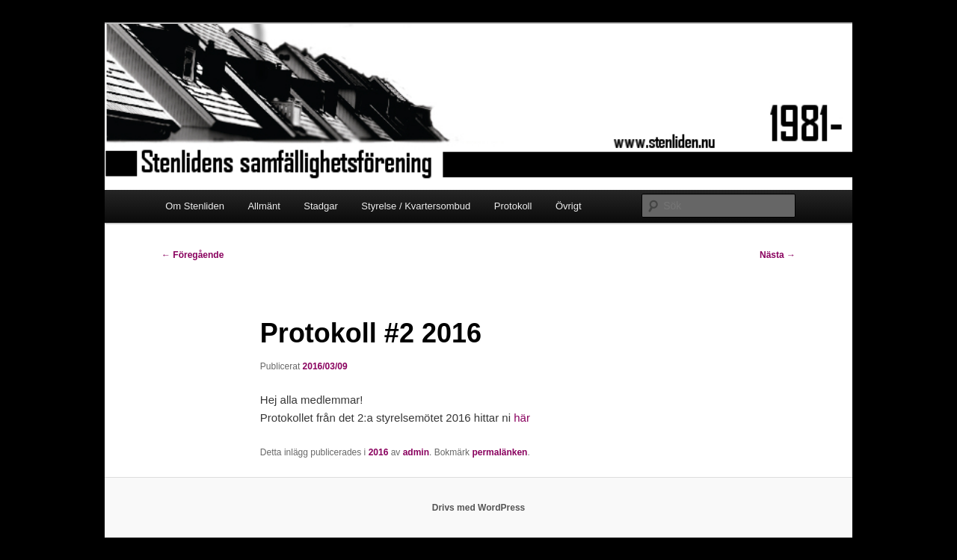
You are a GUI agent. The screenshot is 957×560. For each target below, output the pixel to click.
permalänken (499, 452)
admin (416, 452)
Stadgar (321, 206)
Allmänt (264, 206)
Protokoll (513, 206)
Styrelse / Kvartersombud (416, 206)
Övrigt (569, 206)
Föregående (193, 255)
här (522, 418)
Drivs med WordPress (479, 508)
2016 (379, 452)
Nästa (778, 255)
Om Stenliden (195, 206)
